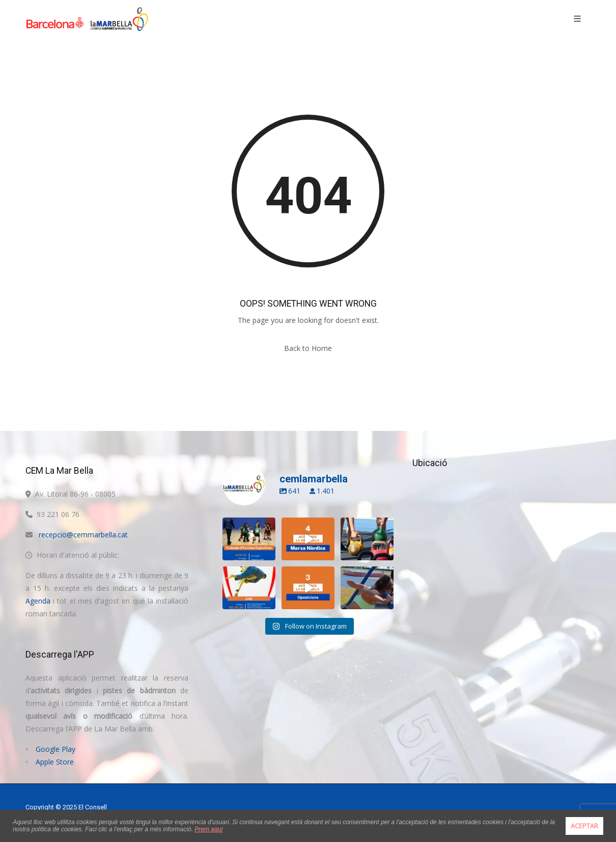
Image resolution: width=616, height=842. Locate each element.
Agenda (38, 601)
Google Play (55, 749)
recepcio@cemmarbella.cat (83, 535)
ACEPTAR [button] (584, 826)
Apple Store (55, 762)
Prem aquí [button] (208, 829)
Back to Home (308, 348)
